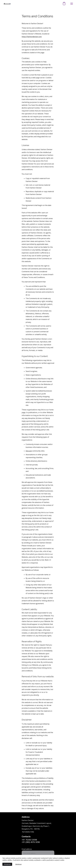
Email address (27, 849)
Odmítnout (18, 864)
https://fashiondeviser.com (32, 37)
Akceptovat (7, 864)
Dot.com (29, 451)
